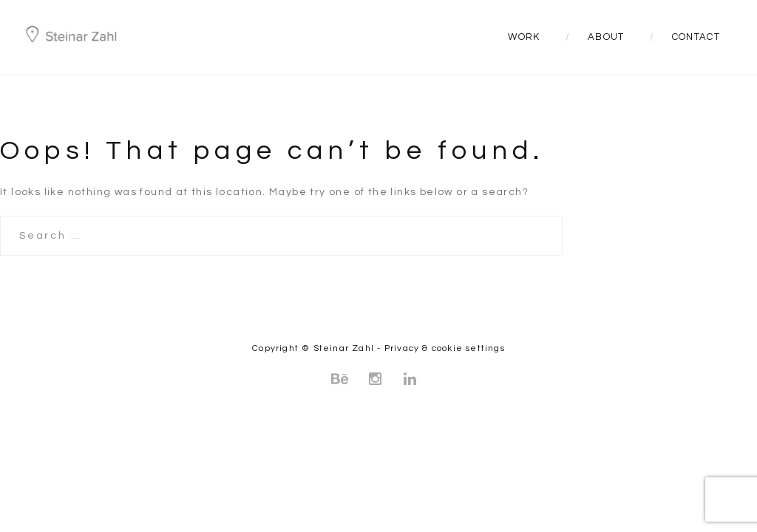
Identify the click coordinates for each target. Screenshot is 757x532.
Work (524, 37)
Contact (696, 37)
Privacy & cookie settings (445, 348)
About (606, 37)
